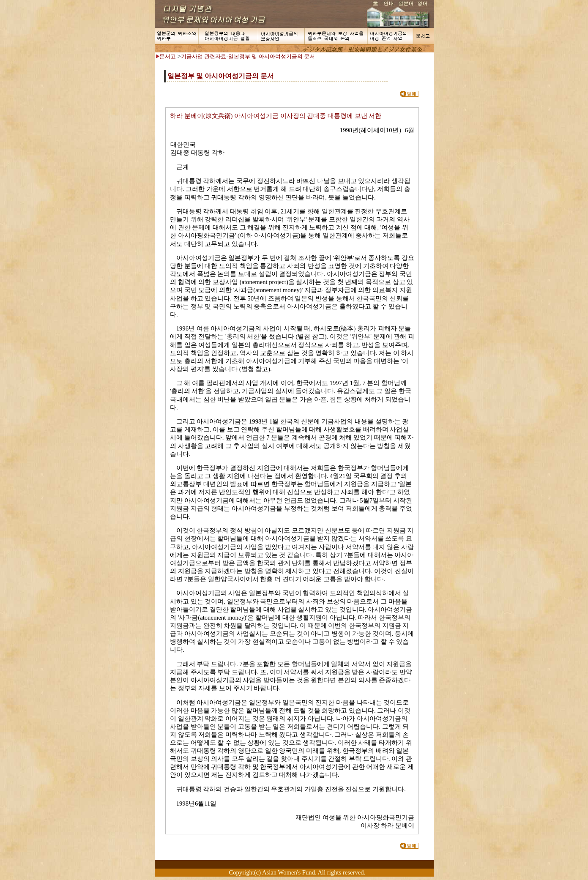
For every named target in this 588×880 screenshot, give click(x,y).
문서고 (168, 56)
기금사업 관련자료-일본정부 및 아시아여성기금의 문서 (248, 56)
